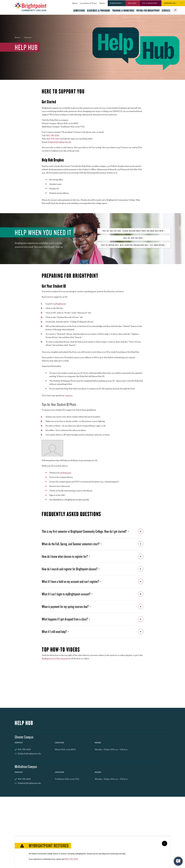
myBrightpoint (60, 304)
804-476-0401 (53, 139)
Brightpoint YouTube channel (55, 658)
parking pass (66, 473)
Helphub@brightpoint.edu (60, 142)
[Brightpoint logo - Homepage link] (31, 7)
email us (69, 395)
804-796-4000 (53, 135)
